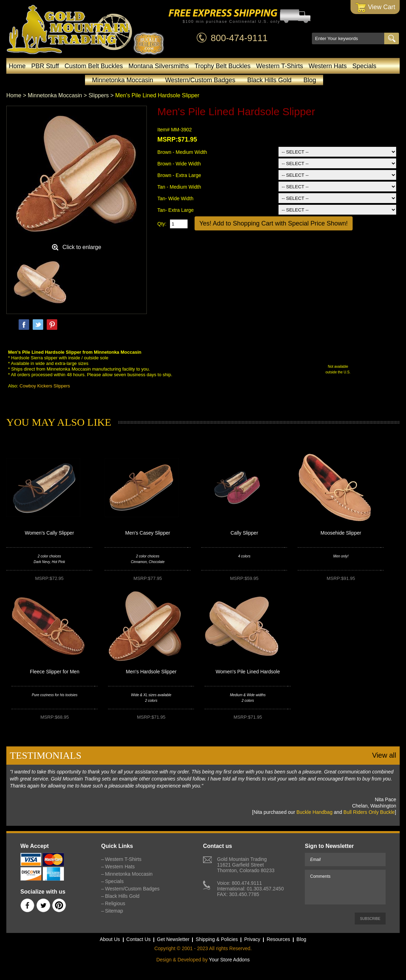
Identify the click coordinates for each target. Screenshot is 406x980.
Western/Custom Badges (200, 80)
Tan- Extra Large (176, 210)
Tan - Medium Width (179, 187)
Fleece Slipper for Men (55, 672)
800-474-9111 (239, 38)
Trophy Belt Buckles (222, 66)
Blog (310, 80)
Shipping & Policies (217, 939)
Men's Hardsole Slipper (151, 672)
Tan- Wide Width (175, 198)
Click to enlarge (82, 247)
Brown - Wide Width (179, 164)
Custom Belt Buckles (94, 66)
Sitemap (114, 911)
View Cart (375, 8)
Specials (364, 66)
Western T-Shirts (279, 66)
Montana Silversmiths (159, 66)
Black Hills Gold (269, 80)
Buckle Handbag (315, 812)
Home (17, 66)
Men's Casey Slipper (148, 533)
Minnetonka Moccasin (123, 80)
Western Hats (328, 66)
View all (384, 755)
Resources (278, 939)
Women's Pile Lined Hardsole (248, 672)
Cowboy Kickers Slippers (45, 386)
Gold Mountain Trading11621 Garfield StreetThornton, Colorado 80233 (246, 865)
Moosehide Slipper (341, 533)
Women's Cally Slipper (49, 533)
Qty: (162, 224)
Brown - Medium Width (182, 152)
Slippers (99, 95)
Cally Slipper (244, 533)
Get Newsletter (173, 939)
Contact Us (139, 939)
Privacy (252, 939)
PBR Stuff (45, 66)
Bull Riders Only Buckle (369, 812)
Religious (115, 903)
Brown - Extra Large (179, 175)
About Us (110, 939)
